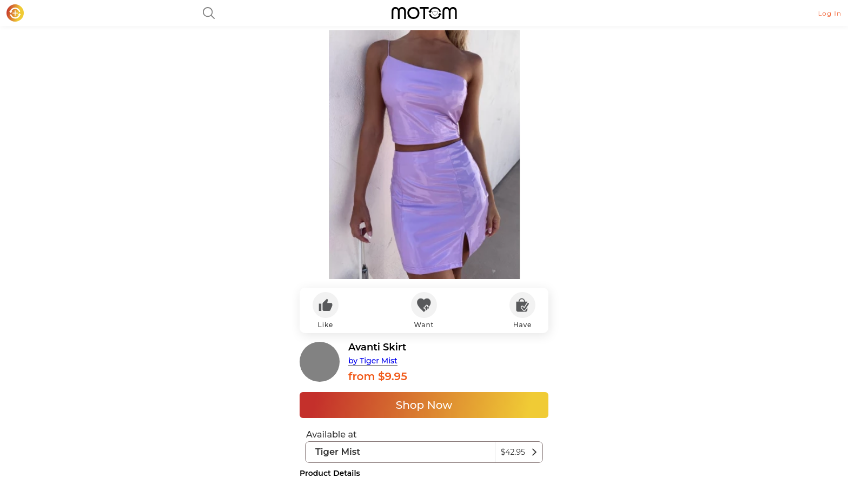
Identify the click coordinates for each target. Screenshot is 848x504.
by (373, 361)
